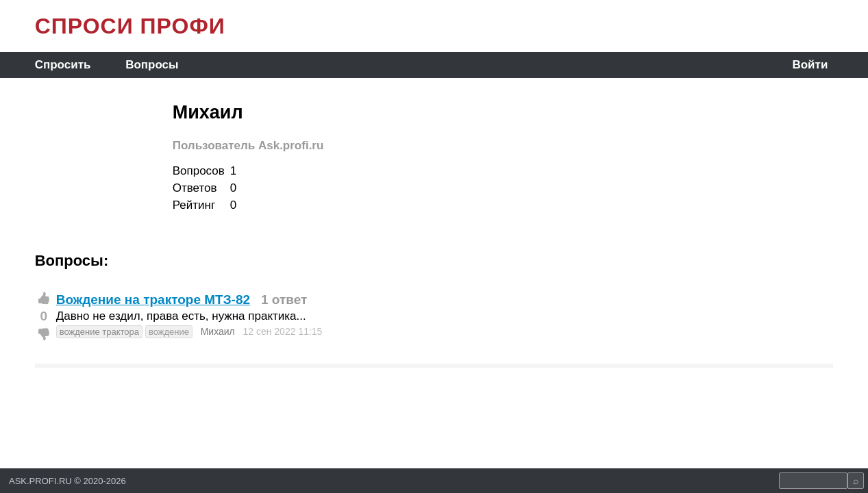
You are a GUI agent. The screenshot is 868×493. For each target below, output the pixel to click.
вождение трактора (99, 332)
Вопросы (152, 65)
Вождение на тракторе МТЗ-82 (153, 300)
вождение (169, 332)
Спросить (63, 65)
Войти (810, 65)
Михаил (218, 331)
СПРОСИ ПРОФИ (130, 26)
